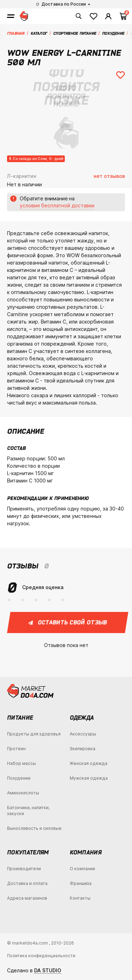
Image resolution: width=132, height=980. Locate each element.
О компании (82, 869)
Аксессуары (83, 734)
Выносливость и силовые (34, 828)
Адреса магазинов (27, 898)
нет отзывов (109, 176)
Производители (24, 869)
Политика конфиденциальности (41, 956)
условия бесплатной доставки (57, 205)
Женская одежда (89, 763)
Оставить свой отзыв (68, 622)
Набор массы (21, 763)
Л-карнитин (22, 176)
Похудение (19, 778)
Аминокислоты (23, 793)
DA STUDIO (48, 970)
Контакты (80, 898)
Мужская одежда (89, 778)
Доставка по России (61, 4)
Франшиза (81, 883)
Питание (20, 718)
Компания (86, 852)
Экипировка (83, 749)
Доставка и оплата (27, 883)
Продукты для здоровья (34, 734)
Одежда (82, 718)
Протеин (16, 749)
